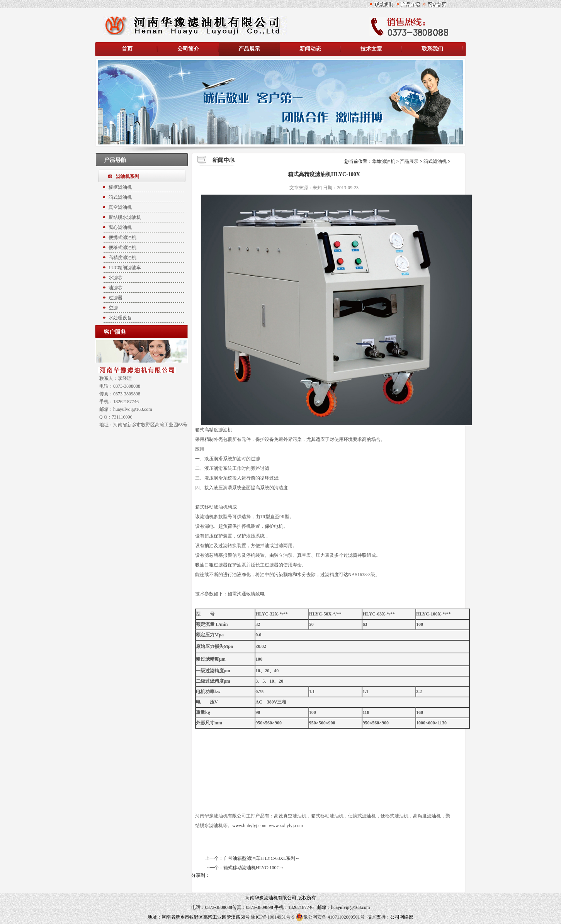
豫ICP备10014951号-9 (273, 917)
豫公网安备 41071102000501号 (330, 917)
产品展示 (249, 49)
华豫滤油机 (384, 161)
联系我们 (432, 49)
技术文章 (371, 49)
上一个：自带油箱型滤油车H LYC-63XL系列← (252, 858)
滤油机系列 (127, 176)
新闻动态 (310, 49)
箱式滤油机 (435, 161)
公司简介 (188, 49)
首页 (127, 49)
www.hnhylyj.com (249, 826)
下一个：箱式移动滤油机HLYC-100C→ (244, 868)
